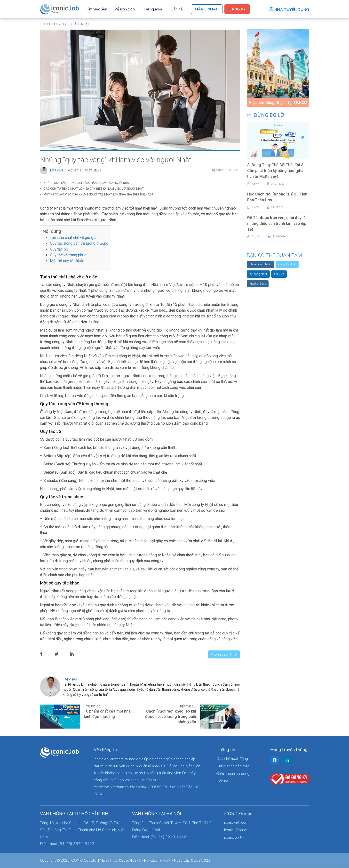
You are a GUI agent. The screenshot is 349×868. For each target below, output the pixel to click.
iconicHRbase (236, 830)
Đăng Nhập (207, 9)
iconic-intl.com (236, 822)
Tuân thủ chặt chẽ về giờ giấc (74, 238)
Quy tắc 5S (59, 249)
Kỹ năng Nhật (258, 274)
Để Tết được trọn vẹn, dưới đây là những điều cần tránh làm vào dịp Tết (277, 223)
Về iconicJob (125, 9)
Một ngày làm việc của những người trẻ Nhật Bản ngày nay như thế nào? (98, 195)
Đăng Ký (237, 9)
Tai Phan (56, 170)
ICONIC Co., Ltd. (84, 860)
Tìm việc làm (96, 9)
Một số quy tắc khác (67, 261)
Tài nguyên (153, 9)
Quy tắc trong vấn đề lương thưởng (79, 243)
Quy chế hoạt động (232, 759)
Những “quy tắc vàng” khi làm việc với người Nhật (116, 160)
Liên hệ (177, 9)
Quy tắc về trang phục (68, 255)
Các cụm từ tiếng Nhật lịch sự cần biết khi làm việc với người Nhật (94, 189)
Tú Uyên (254, 237)
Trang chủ (48, 24)
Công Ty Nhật (287, 264)
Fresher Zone (258, 284)
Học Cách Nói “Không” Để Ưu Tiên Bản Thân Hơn (277, 197)
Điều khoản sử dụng (233, 774)
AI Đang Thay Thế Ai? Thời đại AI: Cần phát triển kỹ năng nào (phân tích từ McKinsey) (276, 171)
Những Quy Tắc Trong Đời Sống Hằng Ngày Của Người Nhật (87, 183)
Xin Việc (279, 274)
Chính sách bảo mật (233, 766)
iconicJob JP (234, 837)
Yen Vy (253, 184)
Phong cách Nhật (224, 654)
